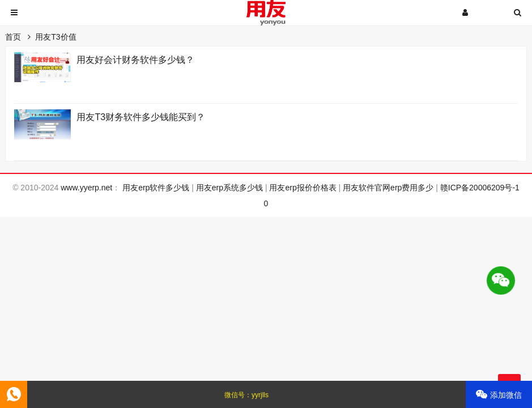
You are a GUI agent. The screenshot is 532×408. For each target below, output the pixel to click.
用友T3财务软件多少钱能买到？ (141, 117)
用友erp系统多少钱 (229, 188)
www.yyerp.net (86, 188)
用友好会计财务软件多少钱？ (135, 60)
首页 (13, 37)
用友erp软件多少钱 (156, 188)
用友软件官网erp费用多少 (388, 188)
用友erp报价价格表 (303, 188)
